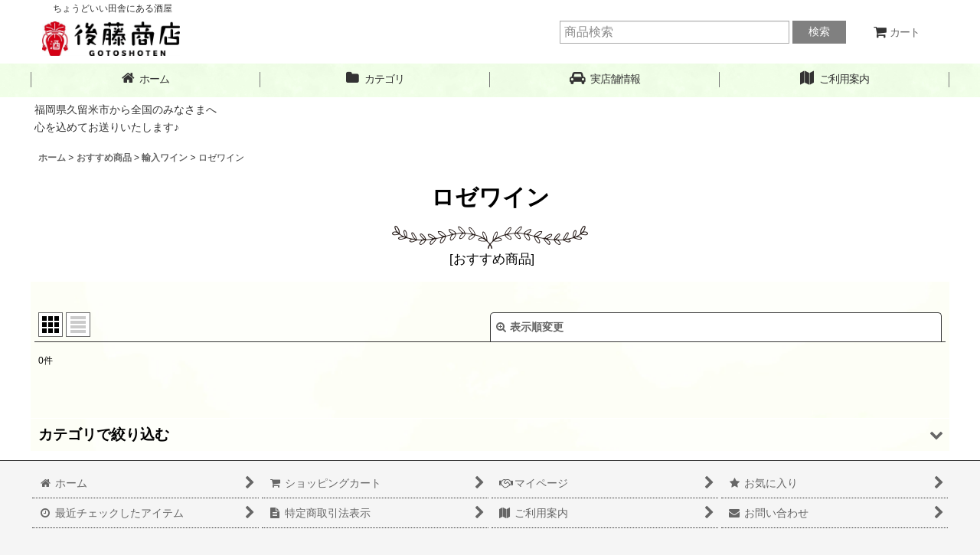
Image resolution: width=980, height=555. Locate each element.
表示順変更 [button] (530, 327)
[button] (605, 79)
